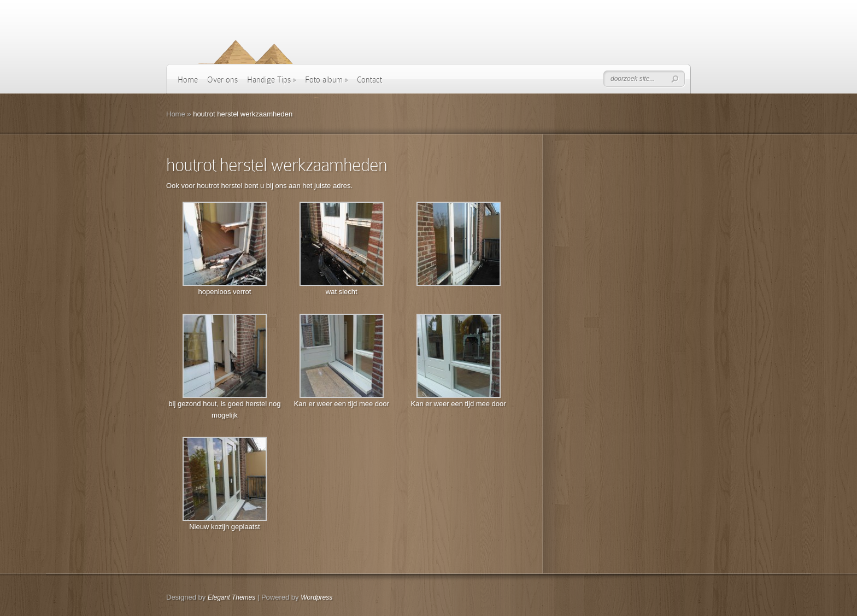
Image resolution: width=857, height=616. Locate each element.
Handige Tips (271, 80)
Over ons (222, 80)
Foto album (326, 80)
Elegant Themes (231, 597)
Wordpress (316, 597)
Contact (369, 80)
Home (188, 80)
